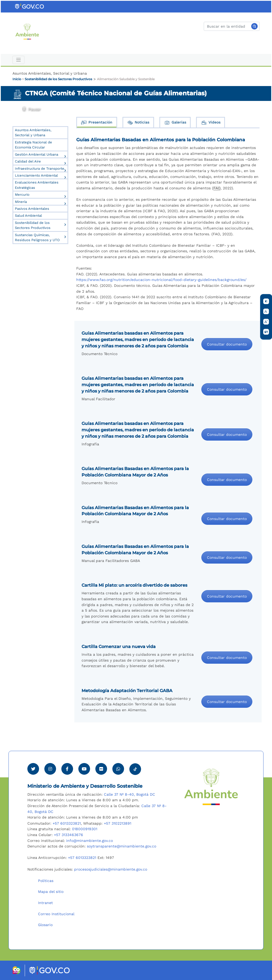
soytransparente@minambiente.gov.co (122, 846)
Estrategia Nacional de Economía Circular (33, 145)
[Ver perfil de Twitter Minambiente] (33, 769)
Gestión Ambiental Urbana (37, 154)
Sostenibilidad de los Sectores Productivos (58, 79)
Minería (21, 202)
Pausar (24, 108)
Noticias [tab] (138, 123)
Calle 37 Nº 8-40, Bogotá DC (129, 794)
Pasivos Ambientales (32, 209)
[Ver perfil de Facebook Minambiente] (67, 769)
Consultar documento (227, 344)
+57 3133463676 (69, 835)
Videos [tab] (211, 123)
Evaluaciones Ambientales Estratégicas (37, 185)
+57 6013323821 (67, 823)
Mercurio (22, 195)
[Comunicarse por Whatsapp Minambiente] (118, 769)
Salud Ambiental (28, 216)
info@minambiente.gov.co (90, 841)
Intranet (45, 903)
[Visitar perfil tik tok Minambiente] (135, 768)
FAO (217, 188)
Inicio (17, 79)
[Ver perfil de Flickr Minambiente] (101, 769)
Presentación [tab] (97, 123)
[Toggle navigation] (18, 60)
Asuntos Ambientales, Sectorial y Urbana (33, 133)
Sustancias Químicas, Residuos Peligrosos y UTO (37, 237)
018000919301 (85, 829)
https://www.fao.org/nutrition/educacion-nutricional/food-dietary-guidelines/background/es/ (161, 280)
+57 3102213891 (118, 823)
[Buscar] (232, 26)
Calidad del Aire (28, 161)
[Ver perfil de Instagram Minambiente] (50, 769)
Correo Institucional (56, 914)
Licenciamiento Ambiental (36, 175)
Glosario (45, 925)
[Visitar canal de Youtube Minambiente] (84, 769)
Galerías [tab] (175, 123)
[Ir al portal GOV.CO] (30, 6)
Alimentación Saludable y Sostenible (126, 79)
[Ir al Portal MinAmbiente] (27, 31)
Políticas (46, 881)
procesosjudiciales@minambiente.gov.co (111, 869)
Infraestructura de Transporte (40, 169)
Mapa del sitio (51, 892)
